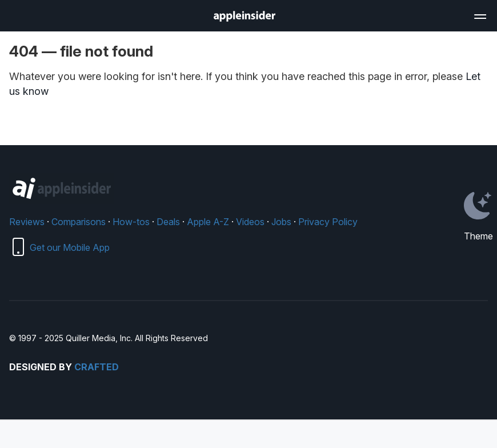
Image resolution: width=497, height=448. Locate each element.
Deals (168, 222)
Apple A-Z (208, 222)
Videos (250, 222)
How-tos (131, 222)
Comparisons (79, 222)
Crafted (97, 367)
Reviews (27, 222)
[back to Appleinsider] (245, 18)
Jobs (281, 222)
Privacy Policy (328, 222)
